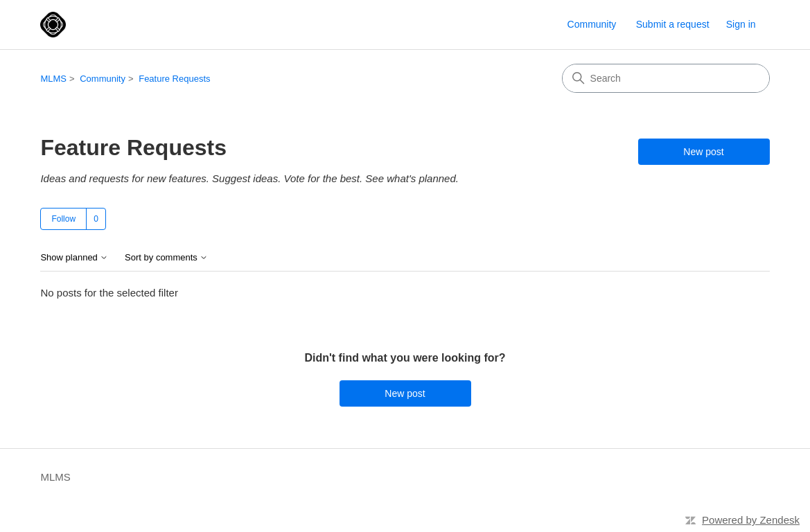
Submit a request (673, 24)
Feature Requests (174, 79)
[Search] (666, 78)
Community (592, 24)
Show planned (74, 258)
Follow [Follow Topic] (63, 219)
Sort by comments (166, 258)
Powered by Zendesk (751, 520)
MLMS (53, 79)
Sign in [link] (741, 24)
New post (703, 152)
